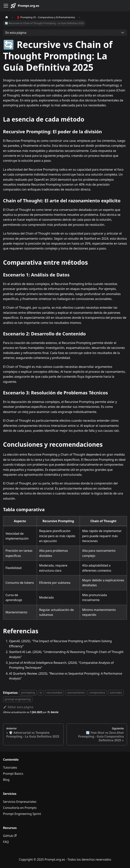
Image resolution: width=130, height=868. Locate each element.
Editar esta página (18, 707)
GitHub (10, 836)
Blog (6, 780)
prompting (28, 693)
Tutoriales (10, 768)
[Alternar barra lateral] (6, 6)
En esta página (16, 33)
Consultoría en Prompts (20, 808)
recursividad (54, 693)
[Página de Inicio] (7, 17)
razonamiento (76, 693)
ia (41, 693)
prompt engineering (18, 699)
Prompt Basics (13, 774)
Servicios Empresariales (20, 802)
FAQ (6, 842)
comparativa (97, 693)
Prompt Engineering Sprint (22, 814)
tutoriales (116, 693)
